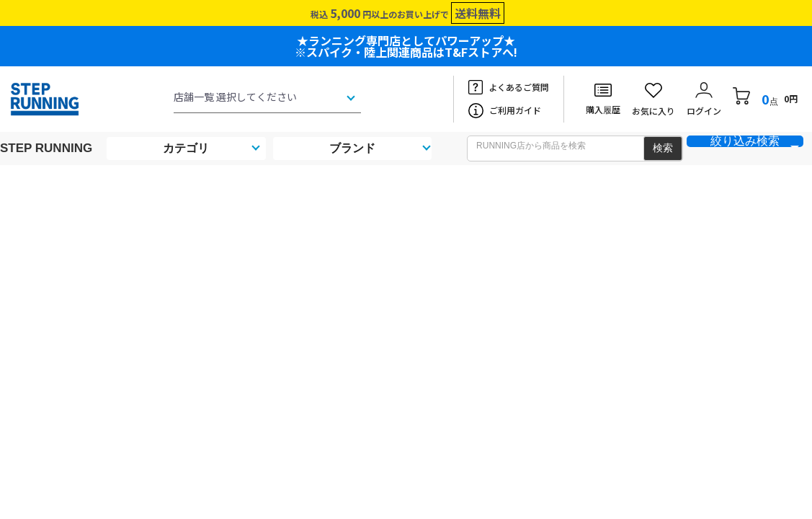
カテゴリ (186, 148)
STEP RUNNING (46, 148)
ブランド (352, 148)
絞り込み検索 (745, 141)
